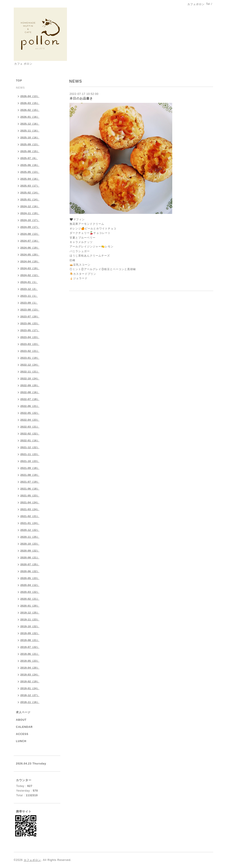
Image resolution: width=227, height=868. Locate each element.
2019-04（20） (30, 668)
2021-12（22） (30, 447)
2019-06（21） (30, 654)
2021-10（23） (30, 461)
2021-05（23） (30, 496)
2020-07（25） (30, 564)
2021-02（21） (30, 516)
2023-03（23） (30, 344)
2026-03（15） (30, 103)
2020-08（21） (30, 557)
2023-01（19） (30, 358)
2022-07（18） (30, 399)
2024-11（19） (30, 213)
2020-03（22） (30, 592)
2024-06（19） (30, 248)
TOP (19, 81)
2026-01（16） (30, 117)
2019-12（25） (30, 613)
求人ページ (23, 712)
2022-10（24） (30, 378)
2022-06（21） (30, 406)
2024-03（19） (30, 268)
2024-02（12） (30, 275)
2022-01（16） (30, 440)
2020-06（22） (30, 571)
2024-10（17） (30, 220)
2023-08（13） (30, 310)
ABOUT (21, 720)
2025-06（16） (30, 165)
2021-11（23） (30, 454)
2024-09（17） (30, 227)
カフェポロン (32, 860)
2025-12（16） (30, 124)
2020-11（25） (30, 537)
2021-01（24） (30, 523)
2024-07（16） (30, 241)
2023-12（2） (29, 289)
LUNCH (21, 741)
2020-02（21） (30, 599)
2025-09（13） (30, 144)
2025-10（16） (30, 137)
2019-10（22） (30, 626)
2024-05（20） (30, 255)
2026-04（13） (30, 96)
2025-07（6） (29, 158)
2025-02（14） (30, 193)
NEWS (20, 88)
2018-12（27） (30, 695)
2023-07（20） (30, 317)
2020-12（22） (30, 530)
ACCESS (22, 734)
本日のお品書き (81, 98)
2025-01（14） (30, 199)
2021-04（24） (30, 502)
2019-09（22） (30, 633)
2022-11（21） (30, 372)
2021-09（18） (30, 468)
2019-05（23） (30, 661)
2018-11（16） (30, 702)
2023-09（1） (29, 303)
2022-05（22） (30, 413)
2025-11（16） (30, 131)
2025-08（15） (30, 151)
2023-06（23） (30, 323)
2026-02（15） (30, 110)
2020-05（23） (30, 578)
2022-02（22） (30, 434)
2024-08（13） (30, 234)
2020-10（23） (30, 544)
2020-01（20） (30, 606)
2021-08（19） (30, 475)
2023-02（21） (30, 351)
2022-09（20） (30, 385)
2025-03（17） (30, 186)
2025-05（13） (30, 172)
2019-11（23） (30, 619)
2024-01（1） (29, 282)
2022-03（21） (30, 427)
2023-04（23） (30, 337)
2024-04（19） (30, 261)
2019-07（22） (30, 647)
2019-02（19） (30, 681)
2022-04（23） (30, 420)
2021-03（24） (30, 509)
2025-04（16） (30, 179)
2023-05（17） (30, 330)
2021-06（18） (30, 489)
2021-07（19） (30, 482)
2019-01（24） (30, 688)
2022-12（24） (30, 365)
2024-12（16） (30, 206)
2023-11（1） (29, 296)
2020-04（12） (30, 585)
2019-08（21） (30, 640)
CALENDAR (24, 727)
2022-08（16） (30, 392)
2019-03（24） (30, 675)
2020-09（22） (30, 551)
